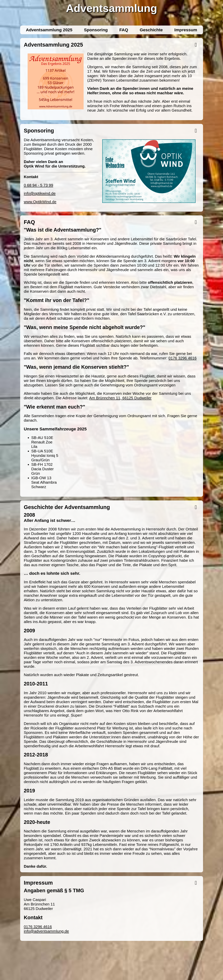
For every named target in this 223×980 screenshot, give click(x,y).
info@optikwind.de (40, 193)
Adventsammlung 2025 (49, 30)
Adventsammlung (111, 8)
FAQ (124, 30)
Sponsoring (96, 30)
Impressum (186, 30)
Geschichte (151, 30)
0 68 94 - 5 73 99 (39, 185)
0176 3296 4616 (183, 358)
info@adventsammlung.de (46, 931)
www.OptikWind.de (40, 202)
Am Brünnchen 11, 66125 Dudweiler (120, 398)
